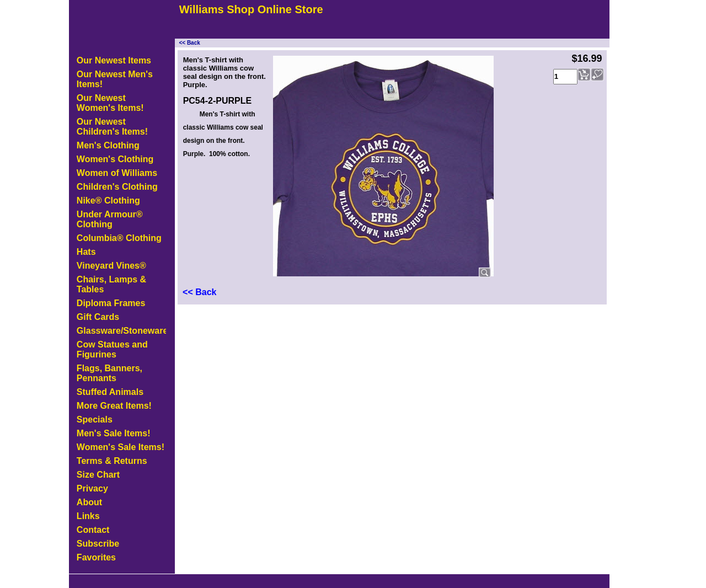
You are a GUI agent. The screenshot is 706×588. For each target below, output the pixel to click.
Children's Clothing (117, 187)
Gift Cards (98, 317)
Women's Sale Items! (121, 447)
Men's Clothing (108, 145)
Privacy (92, 488)
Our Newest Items (114, 60)
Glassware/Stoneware (121, 331)
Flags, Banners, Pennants (109, 373)
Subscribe (98, 544)
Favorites (96, 557)
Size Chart (98, 475)
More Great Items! (114, 406)
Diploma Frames (111, 303)
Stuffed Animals (110, 392)
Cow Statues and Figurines (112, 349)
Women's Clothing (115, 159)
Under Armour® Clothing (110, 219)
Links (88, 516)
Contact (93, 530)
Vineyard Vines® (111, 266)
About (89, 502)
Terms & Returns (112, 461)
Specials (95, 419)
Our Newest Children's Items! (112, 127)
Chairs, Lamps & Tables (111, 284)
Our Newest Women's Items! (110, 103)
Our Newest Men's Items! (115, 79)
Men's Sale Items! (114, 433)
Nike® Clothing (108, 201)
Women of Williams (117, 173)
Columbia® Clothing (119, 238)
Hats (86, 252)
